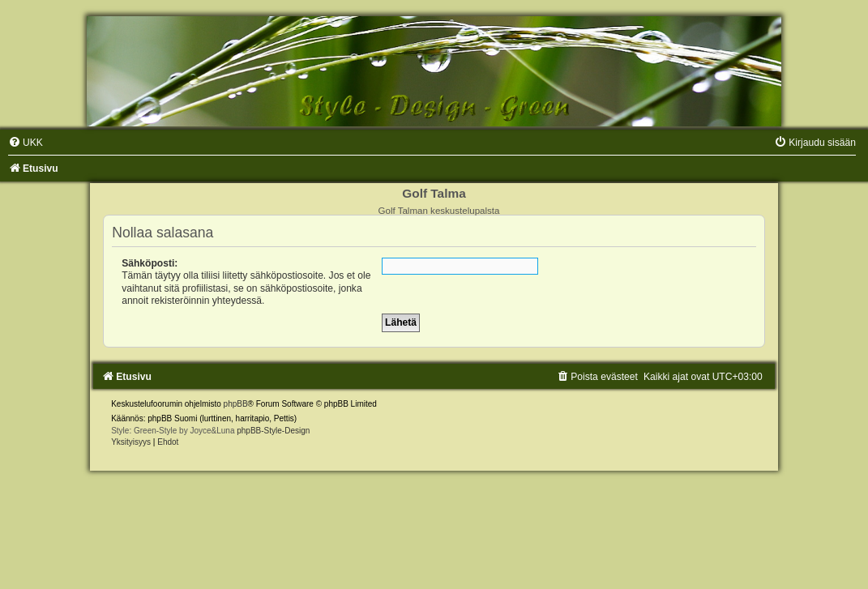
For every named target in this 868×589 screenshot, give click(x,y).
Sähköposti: (150, 263)
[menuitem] (26, 143)
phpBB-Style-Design (273, 431)
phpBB (236, 404)
